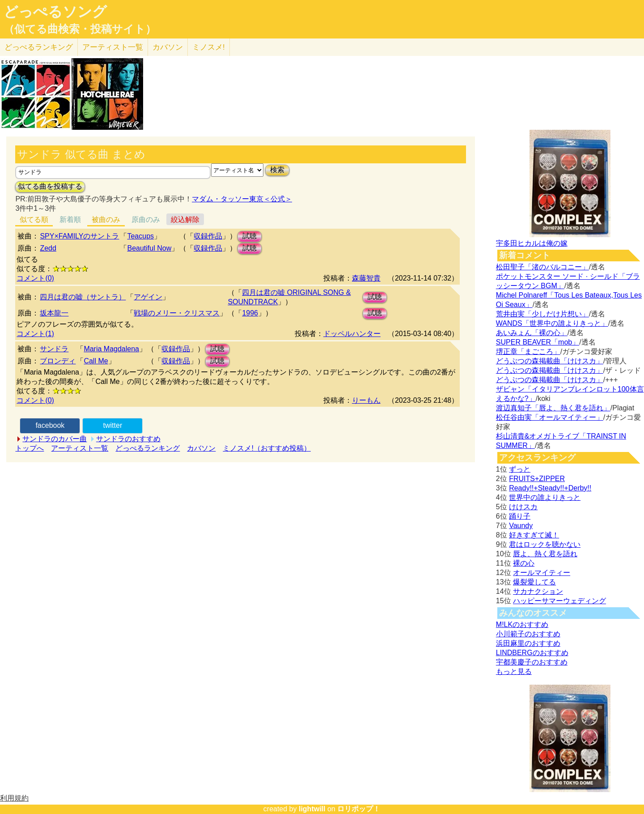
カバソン (168, 47)
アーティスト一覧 (80, 448)
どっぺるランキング (148, 448)
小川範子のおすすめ (528, 634)
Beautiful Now (149, 248)
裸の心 (524, 563)
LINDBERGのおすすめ (532, 653)
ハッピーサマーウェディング (559, 601)
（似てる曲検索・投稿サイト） (80, 29)
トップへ (30, 448)
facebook (50, 425)
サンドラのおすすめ (128, 439)
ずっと (520, 469)
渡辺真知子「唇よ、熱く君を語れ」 (553, 408)
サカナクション (538, 591)
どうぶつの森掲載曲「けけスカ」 (550, 361)
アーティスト (113, 47)
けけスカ (523, 507)
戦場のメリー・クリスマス (177, 313)
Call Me (96, 361)
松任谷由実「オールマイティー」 (550, 417)
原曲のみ (146, 219)
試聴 (250, 236)
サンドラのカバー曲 (55, 439)
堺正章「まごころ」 (528, 352)
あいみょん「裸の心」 (532, 333)
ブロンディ (58, 361)
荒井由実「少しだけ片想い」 (542, 314)
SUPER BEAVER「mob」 (538, 342)
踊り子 (520, 516)
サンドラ (54, 349)
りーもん (366, 400)
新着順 (70, 219)
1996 (250, 313)
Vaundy (521, 526)
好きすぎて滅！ (534, 535)
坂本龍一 (54, 313)
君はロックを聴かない (545, 544)
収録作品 (208, 236)
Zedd (48, 248)
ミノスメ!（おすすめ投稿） (267, 448)
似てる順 (34, 219)
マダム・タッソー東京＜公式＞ (242, 199)
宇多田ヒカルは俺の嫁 (532, 243)
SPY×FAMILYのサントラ (79, 236)
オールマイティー (542, 573)
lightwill (312, 809)
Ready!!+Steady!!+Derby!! (550, 488)
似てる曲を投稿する (50, 186)
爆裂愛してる (534, 582)
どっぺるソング (55, 12)
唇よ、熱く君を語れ (545, 554)
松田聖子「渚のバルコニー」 (542, 267)
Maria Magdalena (111, 349)
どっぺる (39, 47)
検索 (277, 170)
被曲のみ (106, 219)
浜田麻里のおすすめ (528, 643)
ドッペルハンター (352, 334)
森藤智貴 (366, 278)
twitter (113, 425)
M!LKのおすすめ (522, 624)
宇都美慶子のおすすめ (532, 662)
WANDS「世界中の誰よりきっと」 (552, 323)
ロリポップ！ (359, 809)
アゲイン (148, 297)
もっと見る (514, 671)
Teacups (140, 236)
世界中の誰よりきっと (545, 497)
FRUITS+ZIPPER (537, 479)
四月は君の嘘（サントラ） (83, 297)
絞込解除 (185, 219)
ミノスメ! (209, 47)
